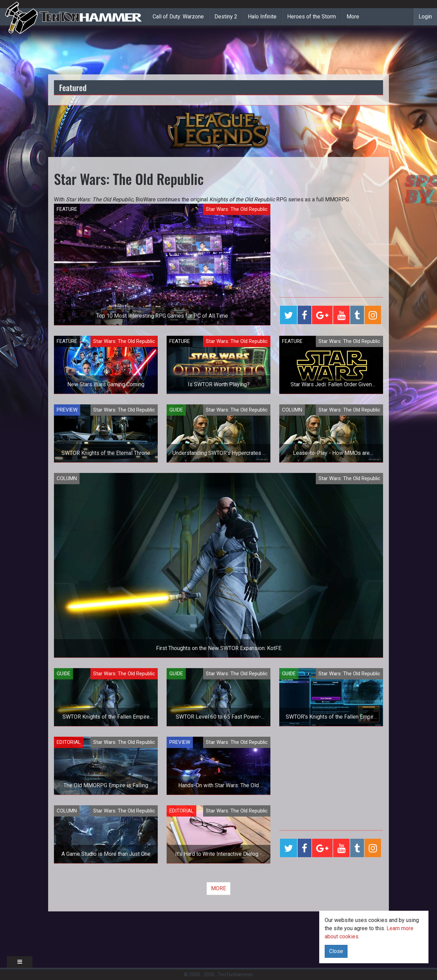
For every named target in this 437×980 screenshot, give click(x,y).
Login (425, 17)
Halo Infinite (262, 17)
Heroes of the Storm (312, 17)
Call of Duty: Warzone (178, 17)
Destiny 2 (226, 17)
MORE (218, 888)
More (353, 17)
